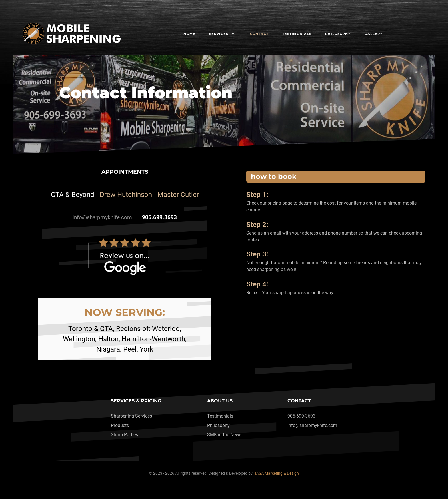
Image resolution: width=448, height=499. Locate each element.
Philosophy (218, 425)
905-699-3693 (301, 416)
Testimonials (220, 416)
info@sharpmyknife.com (102, 217)
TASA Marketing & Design (277, 473)
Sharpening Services (131, 416)
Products (120, 425)
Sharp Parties (124, 435)
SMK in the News (224, 435)
